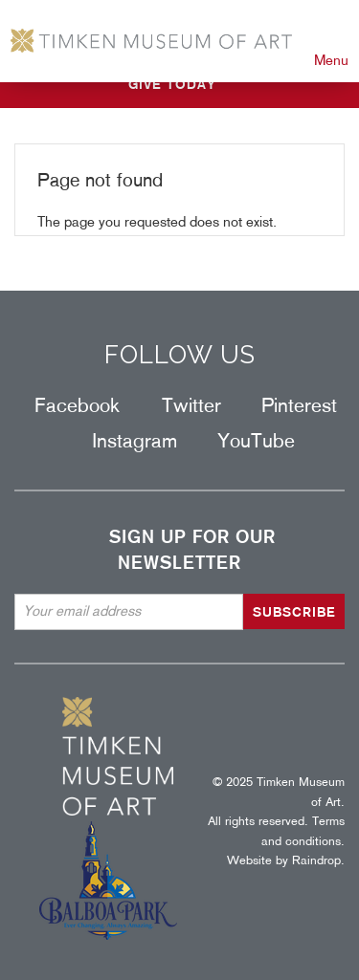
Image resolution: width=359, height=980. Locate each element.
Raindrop (316, 860)
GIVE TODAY (172, 84)
